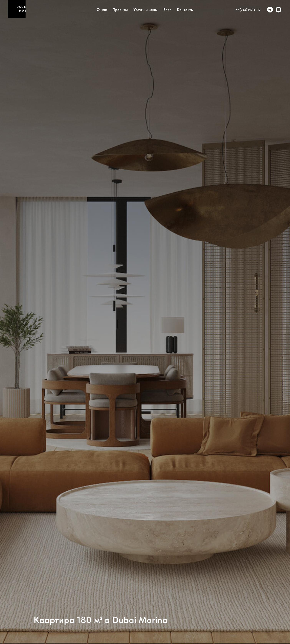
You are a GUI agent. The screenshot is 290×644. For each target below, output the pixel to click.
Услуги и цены (145, 10)
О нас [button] (102, 10)
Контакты (185, 10)
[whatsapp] (278, 10)
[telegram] (270, 10)
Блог (167, 10)
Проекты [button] (120, 10)
